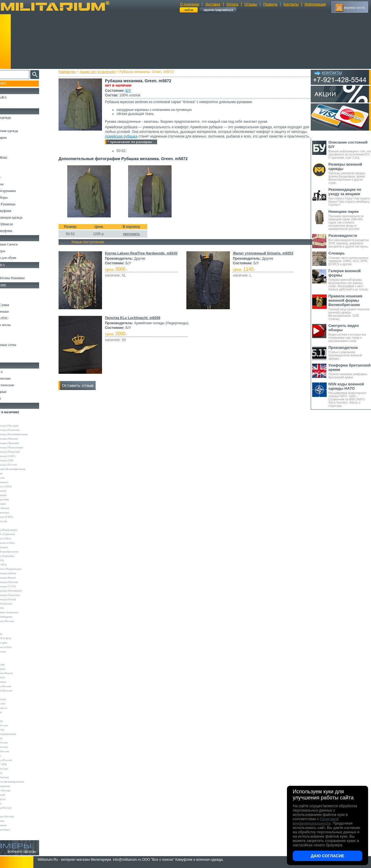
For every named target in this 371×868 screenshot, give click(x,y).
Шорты (9, 151)
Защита (10, 338)
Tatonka (11, 717)
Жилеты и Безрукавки (20, 191)
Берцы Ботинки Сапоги (21, 244)
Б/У (133, 91)
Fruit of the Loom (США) (20, 517)
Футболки (11, 171)
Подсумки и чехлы (18, 325)
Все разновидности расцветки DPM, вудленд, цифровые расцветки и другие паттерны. (350, 241)
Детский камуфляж (18, 211)
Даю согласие (328, 856)
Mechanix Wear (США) (19, 539)
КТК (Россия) (14, 756)
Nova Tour (12, 695)
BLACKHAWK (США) (19, 638)
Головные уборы (16, 197)
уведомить (137, 239)
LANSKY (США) (16, 677)
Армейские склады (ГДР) (21, 460)
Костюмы (11, 124)
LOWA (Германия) (17, 682)
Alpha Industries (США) (20, 486)
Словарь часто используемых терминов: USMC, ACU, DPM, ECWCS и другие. (350, 258)
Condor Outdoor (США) (20, 647)
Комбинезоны (14, 184)
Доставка (213, 4)
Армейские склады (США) (21, 456)
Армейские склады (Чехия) (22, 599)
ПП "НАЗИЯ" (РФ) (17, 764)
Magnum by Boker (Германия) (23, 612)
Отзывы (251, 4)
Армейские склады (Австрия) (23, 426)
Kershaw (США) (16, 608)
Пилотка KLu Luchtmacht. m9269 (138, 323)
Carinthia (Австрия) (17, 643)
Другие (11, 421)
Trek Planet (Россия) (18, 725)
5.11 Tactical (13, 625)
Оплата (232, 4)
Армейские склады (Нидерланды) (25, 447)
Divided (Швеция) (17, 504)
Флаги (9, 271)
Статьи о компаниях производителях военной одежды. (350, 353)
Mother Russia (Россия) (19, 686)
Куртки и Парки (16, 138)
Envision (11, 656)
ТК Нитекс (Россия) (18, 769)
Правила (270, 4)
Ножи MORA (14, 372)
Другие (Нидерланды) (19, 829)
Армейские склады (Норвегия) (24, 452)
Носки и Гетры (15, 251)
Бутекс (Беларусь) (17, 799)
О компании (190, 4)
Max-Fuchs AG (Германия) (21, 534)
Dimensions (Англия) (18, 777)
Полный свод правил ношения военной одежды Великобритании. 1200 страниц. (350, 307)
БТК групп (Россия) (18, 743)
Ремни (9, 298)
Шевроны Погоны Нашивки (25, 278)
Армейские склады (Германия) (24, 430)
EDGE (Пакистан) (17, 651)
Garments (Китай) (16, 795)
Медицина (12, 351)
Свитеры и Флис (16, 158)
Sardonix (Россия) (16, 704)
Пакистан (12, 812)
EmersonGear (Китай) (18, 508)
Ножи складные (16, 392)
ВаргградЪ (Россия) (18, 747)
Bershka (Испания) (17, 491)
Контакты (291, 4)
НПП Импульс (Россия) (20, 760)
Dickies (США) (15, 773)
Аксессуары (13, 398)
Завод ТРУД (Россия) (18, 751)
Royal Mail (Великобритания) (23, 552)
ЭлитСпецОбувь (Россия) (21, 816)
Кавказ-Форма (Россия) (20, 808)
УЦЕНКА (11, 104)
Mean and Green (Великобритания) (26, 782)
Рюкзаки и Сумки (17, 305)
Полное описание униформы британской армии (350, 371)
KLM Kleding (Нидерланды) (22, 530)
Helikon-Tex (13, 525)
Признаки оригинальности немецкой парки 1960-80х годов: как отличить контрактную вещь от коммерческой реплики (350, 220)
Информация (315, 4)
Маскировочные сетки (21, 345)
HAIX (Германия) (16, 669)
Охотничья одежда (18, 118)
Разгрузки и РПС (17, 318)
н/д (8, 834)
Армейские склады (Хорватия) (23, 595)
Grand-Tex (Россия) (17, 521)
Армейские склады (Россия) (22, 465)
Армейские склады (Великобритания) (28, 434)
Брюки (9, 144)
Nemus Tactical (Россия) (20, 691)
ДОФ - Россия (14, 803)
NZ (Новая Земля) (17, 699)
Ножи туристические (20, 385)
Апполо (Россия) (16, 478)
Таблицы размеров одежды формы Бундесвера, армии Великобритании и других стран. (350, 173)
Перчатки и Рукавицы (20, 204)
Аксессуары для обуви (21, 258)
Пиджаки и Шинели (19, 224)
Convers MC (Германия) (20, 604)
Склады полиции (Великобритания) (26, 469)
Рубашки (11, 164)
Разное (9, 358)
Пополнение (16, 83)
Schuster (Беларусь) (17, 708)
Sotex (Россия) (15, 712)
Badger (10, 630)
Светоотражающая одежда (24, 217)
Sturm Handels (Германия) (21, 556)
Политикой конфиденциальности (316, 821)
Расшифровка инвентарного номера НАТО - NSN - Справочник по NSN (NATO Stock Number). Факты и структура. (350, 395)
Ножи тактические (18, 378)
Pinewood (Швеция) (18, 547)
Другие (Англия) (16, 821)
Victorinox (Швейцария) (20, 617)
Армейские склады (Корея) (22, 578)
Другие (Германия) (17, 825)
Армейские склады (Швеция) (23, 439)
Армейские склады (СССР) (22, 586)
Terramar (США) (16, 560)
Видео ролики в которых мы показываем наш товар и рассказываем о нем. (350, 333)
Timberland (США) (17, 565)
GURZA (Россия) (16, 664)
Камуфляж (72, 72)
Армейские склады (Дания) (22, 573)
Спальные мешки (17, 312)
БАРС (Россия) (15, 738)
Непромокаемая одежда (21, 131)
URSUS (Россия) (16, 730)
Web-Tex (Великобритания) (22, 734)
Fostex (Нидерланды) (18, 512)
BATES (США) (15, 634)
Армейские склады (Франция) (23, 443)
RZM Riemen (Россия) (19, 790)
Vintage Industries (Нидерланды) (24, 569)
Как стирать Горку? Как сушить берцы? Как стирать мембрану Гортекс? (350, 197)
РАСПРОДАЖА (16, 97)
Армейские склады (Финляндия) (25, 591)
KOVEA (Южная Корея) (20, 673)
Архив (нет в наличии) (103, 72)
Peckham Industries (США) (21, 543)
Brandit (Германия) (17, 495)
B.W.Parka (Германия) (19, 786)
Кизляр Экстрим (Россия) (21, 621)
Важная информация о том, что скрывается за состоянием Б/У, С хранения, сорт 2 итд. (350, 150)
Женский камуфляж (19, 231)
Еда (7, 332)
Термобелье (13, 177)
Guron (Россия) (15, 473)
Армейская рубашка (161, 136)
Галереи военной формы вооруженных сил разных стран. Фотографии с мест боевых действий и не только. (350, 280)
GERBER (12, 660)
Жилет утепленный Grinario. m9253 (262, 258)
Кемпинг (11, 292)
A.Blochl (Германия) (18, 482)
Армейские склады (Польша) (23, 582)
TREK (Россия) (15, 721)
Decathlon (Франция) (18, 499)
